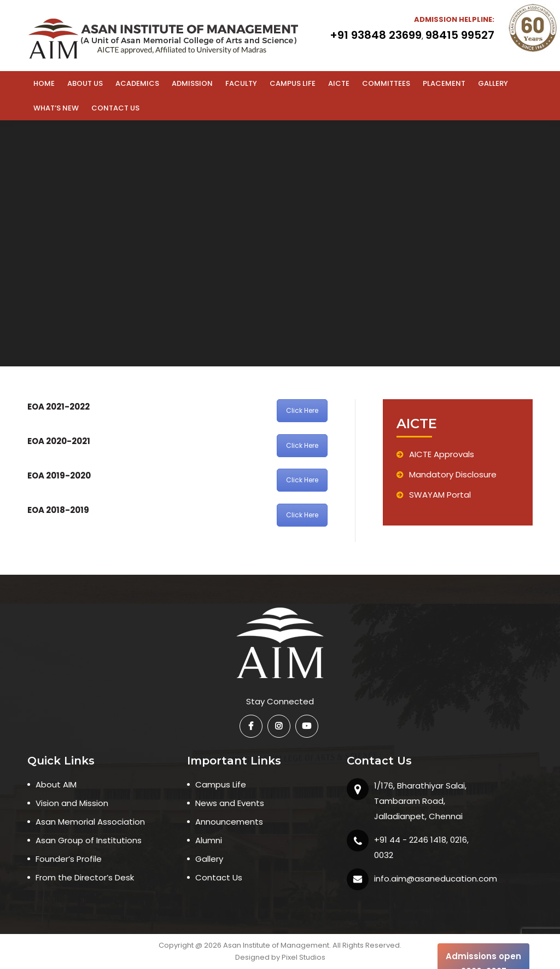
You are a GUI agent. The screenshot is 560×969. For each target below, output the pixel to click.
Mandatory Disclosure (447, 474)
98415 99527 (460, 35)
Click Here (302, 410)
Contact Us (219, 877)
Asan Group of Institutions (89, 840)
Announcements (229, 822)
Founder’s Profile (69, 859)
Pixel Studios (304, 957)
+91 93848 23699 (376, 35)
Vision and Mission (72, 803)
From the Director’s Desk (85, 877)
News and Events (230, 803)
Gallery (209, 859)
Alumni (209, 840)
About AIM (56, 784)
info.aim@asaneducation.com (436, 878)
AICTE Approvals (435, 454)
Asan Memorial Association (90, 822)
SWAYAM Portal (434, 495)
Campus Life (221, 784)
